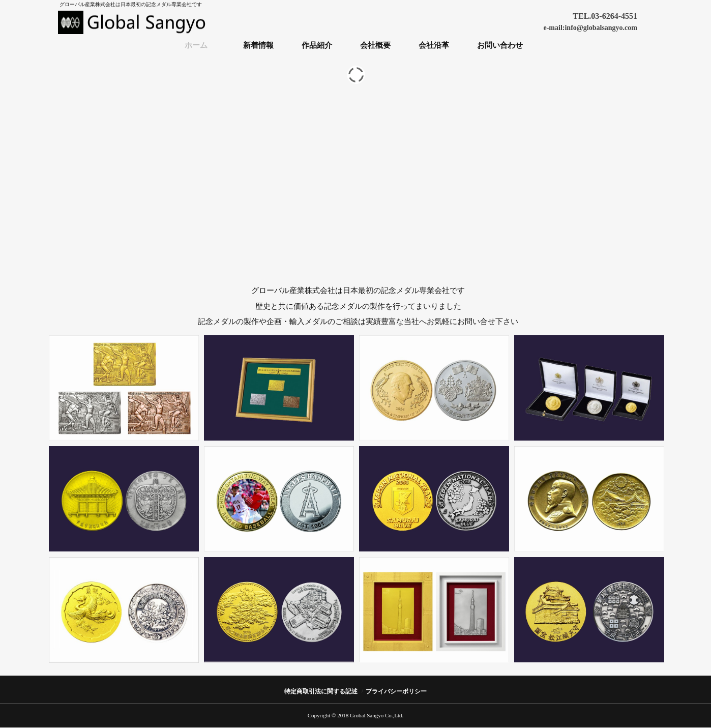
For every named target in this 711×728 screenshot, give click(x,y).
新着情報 (258, 45)
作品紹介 (317, 45)
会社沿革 (434, 45)
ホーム (196, 45)
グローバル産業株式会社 (134, 22)
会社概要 (375, 45)
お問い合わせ (500, 45)
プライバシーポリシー (396, 691)
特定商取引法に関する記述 (321, 691)
